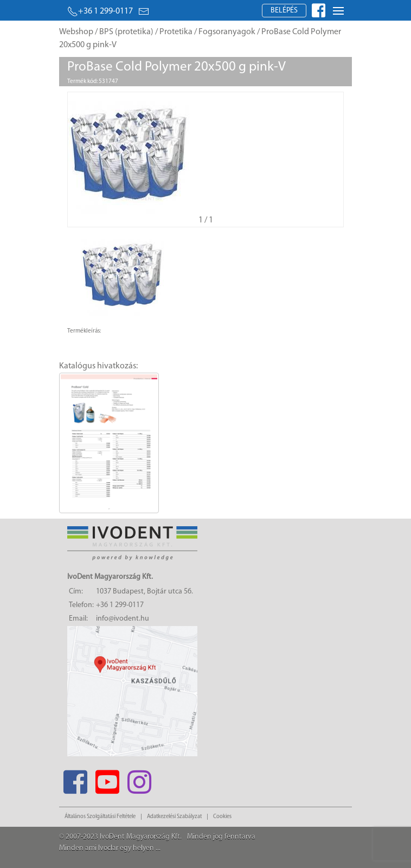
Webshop (76, 32)
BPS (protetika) (126, 32)
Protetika (176, 32)
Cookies (222, 817)
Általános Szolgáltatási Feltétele (100, 817)
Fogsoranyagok (227, 32)
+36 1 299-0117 (100, 11)
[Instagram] (139, 779)
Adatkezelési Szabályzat (174, 817)
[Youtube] (107, 779)
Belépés (284, 11)
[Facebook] (75, 779)
